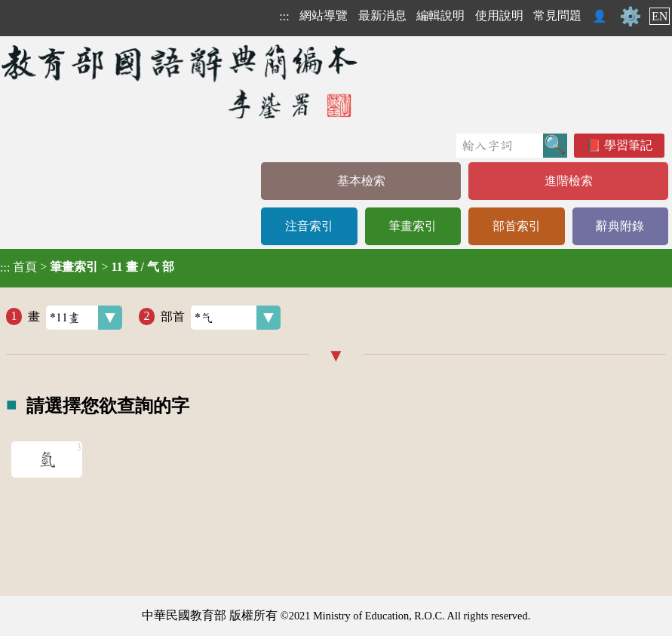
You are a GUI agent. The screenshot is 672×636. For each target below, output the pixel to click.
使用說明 (499, 15)
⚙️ (631, 17)
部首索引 (517, 226)
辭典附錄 (620, 226)
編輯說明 (440, 15)
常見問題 (557, 15)
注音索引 (309, 226)
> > (87, 267)
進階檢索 (569, 181)
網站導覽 (324, 15)
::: (284, 16)
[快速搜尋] (500, 146)
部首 (221, 318)
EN (660, 16)
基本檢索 (361, 181)
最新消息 (382, 15)
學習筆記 (628, 145)
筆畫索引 (413, 226)
